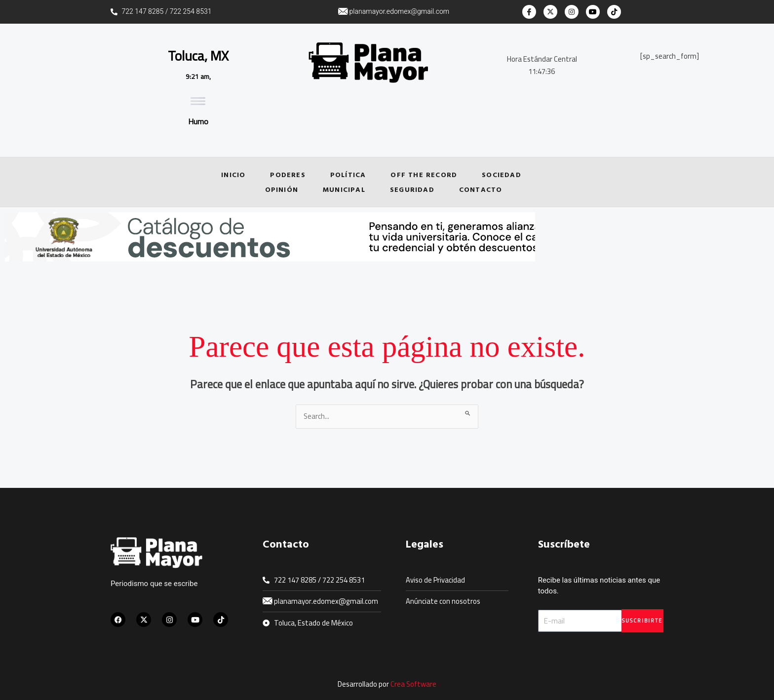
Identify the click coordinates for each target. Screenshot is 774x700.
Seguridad (412, 189)
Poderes (288, 174)
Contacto (481, 189)
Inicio (233, 174)
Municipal (344, 189)
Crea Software (414, 684)
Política (348, 174)
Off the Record (424, 174)
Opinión (282, 189)
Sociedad (502, 174)
